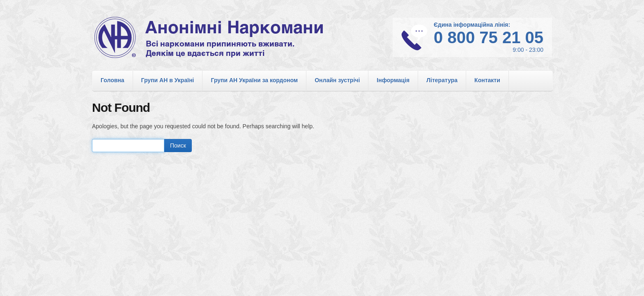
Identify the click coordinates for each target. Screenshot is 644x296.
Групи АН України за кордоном (254, 80)
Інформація (393, 80)
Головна (113, 80)
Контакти (487, 80)
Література (442, 80)
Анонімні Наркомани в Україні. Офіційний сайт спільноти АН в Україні (219, 37)
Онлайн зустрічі (337, 80)
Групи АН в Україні (168, 80)
